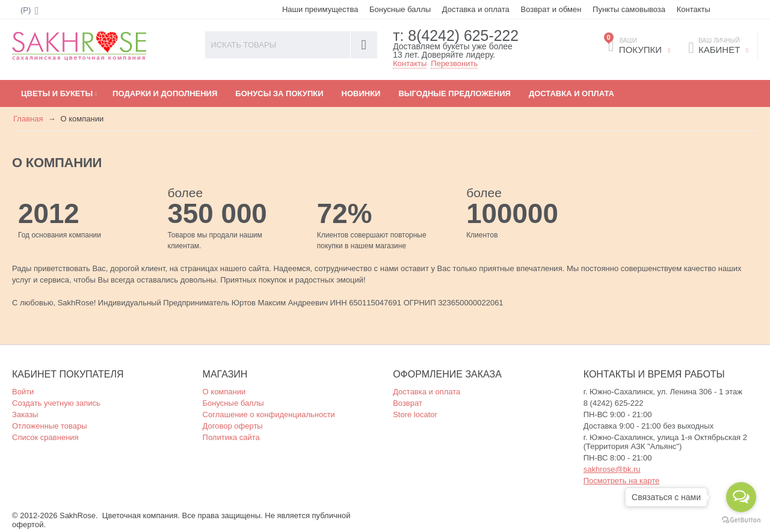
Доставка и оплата (476, 9)
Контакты (694, 9)
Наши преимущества (320, 9)
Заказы (25, 414)
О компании (224, 391)
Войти (23, 391)
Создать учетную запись (56, 402)
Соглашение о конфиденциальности (269, 414)
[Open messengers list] (741, 497)
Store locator (415, 414)
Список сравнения (45, 437)
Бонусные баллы (400, 9)
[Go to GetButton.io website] (741, 520)
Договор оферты (233, 425)
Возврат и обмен (551, 9)
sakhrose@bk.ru (612, 469)
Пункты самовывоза (629, 9)
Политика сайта (231, 437)
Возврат (408, 402)
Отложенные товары (50, 425)
